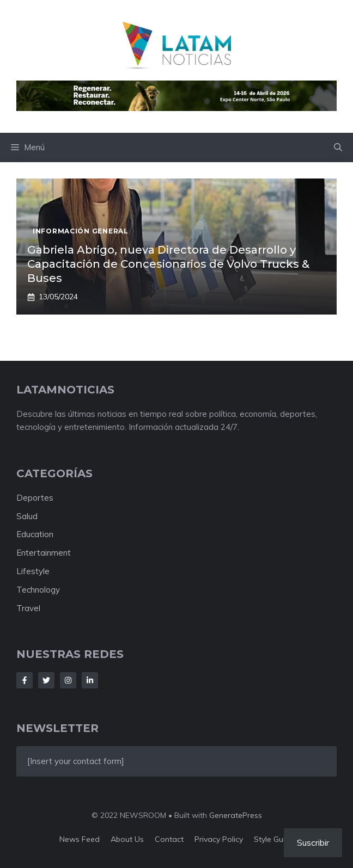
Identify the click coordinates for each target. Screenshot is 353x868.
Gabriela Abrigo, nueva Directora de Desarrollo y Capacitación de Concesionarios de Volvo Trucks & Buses (168, 264)
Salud (27, 516)
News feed (80, 839)
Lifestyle (33, 571)
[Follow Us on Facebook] (25, 680)
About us (127, 839)
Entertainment (44, 553)
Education (35, 534)
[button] (338, 147)
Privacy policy (219, 839)
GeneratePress (236, 815)
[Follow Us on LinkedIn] (90, 680)
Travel (28, 608)
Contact (169, 839)
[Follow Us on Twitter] (46, 680)
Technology (38, 590)
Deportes (35, 498)
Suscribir (313, 842)
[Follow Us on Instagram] (68, 680)
